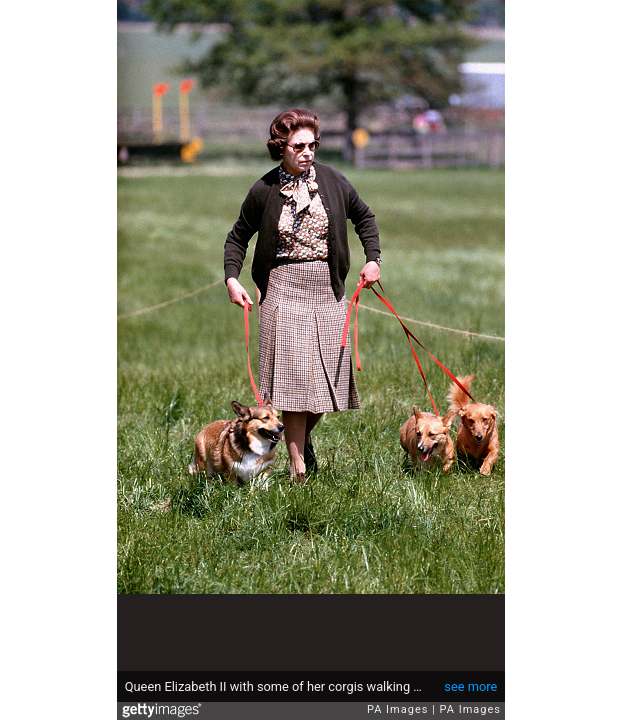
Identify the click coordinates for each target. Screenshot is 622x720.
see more (470, 686)
